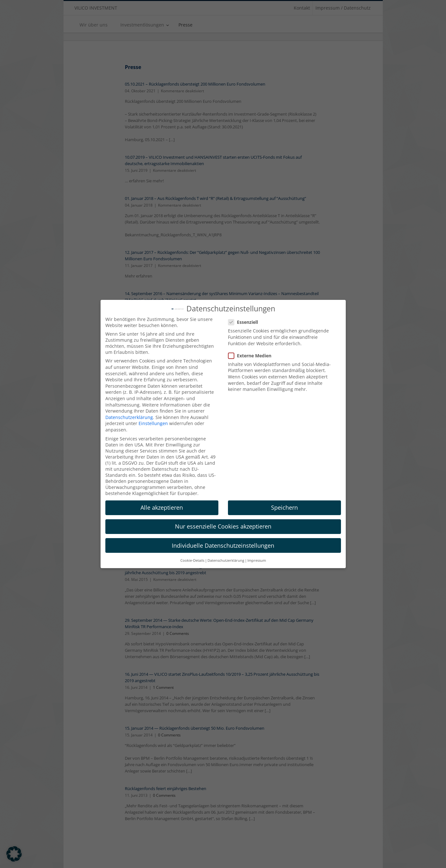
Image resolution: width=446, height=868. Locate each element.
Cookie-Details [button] (192, 560)
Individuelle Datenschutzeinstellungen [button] (223, 545)
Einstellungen (153, 423)
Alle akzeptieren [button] (162, 507)
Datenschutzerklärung (129, 417)
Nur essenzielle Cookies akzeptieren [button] (223, 526)
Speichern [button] (284, 507)
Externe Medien (252, 356)
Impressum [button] (257, 560)
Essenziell (246, 322)
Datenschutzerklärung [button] (226, 560)
